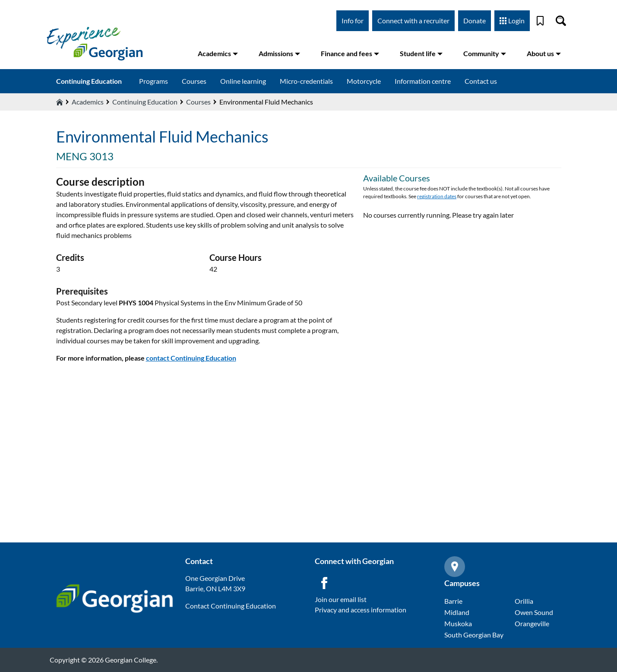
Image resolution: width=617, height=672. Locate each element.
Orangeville (532, 623)
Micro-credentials (306, 81)
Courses (194, 81)
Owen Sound (534, 612)
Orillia (524, 601)
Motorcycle (364, 81)
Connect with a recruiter (413, 21)
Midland (457, 612)
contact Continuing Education (191, 358)
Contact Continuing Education (231, 606)
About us (544, 53)
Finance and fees (350, 53)
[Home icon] (60, 102)
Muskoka (458, 623)
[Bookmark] (540, 21)
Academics (218, 53)
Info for (353, 21)
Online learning (243, 81)
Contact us (481, 81)
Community (485, 53)
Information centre (423, 81)
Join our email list (341, 599)
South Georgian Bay (474, 635)
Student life (421, 53)
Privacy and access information (361, 610)
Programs (153, 81)
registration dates (437, 196)
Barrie (453, 601)
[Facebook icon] (324, 583)
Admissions (279, 53)
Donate (475, 21)
